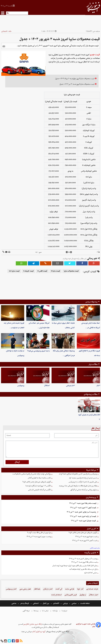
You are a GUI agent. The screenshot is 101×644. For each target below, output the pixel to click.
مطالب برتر (93, 364)
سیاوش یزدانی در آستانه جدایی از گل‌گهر (84, 490)
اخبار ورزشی (70, 386)
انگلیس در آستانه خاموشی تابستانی (40, 490)
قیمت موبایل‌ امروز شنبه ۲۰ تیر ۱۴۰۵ (83, 521)
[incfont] (71, 252)
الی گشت (59, 589)
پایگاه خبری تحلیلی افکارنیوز (32, 624)
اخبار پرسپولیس (11, 589)
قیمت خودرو (95, 55)
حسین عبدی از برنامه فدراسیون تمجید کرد (83, 478)
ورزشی (65, 603)
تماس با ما (45, 611)
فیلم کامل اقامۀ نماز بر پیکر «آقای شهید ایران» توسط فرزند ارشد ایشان (75, 566)
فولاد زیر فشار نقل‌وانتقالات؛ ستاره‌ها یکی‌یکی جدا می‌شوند (78, 486)
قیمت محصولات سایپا (71, 271)
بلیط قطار (37, 589)
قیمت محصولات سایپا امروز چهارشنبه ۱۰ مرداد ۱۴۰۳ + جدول (75, 79)
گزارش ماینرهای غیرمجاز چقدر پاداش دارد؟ (37, 482)
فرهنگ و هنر (25, 603)
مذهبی (14, 603)
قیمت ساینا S (55, 271)
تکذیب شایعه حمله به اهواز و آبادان (39, 478)
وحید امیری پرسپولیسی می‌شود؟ (38, 351)
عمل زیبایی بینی (25, 589)
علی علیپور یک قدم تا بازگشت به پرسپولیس (83, 482)
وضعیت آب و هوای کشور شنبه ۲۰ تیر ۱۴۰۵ (81, 512)
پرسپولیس (21, 386)
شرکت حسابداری (92, 589)
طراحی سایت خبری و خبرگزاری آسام (86, 625)
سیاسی (74, 603)
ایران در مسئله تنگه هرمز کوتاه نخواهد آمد (83, 569)
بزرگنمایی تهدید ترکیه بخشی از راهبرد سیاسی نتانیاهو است (32, 474)
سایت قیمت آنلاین (95, 548)
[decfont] (67, 252)
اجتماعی (36, 603)
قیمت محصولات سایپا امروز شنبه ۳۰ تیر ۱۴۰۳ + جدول (77, 84)
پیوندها (36, 611)
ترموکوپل (83, 595)
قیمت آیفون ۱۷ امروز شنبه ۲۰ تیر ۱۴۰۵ (83, 508)
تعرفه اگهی (26, 611)
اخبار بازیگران (48, 589)
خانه (10, 31)
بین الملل (46, 603)
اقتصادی (4, 31)
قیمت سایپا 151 (14, 271)
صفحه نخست (85, 603)
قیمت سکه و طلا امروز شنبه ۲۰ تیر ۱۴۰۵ (83, 503)
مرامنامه (55, 611)
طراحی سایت (70, 589)
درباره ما (64, 611)
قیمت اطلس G (42, 271)
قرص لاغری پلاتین (71, 595)
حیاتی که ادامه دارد (91, 573)
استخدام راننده (56, 595)
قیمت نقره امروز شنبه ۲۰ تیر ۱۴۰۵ (86, 537)
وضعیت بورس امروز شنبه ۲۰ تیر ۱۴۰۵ (39, 537)
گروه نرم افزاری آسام (39, 632)
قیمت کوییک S (28, 271)
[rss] (21, 641)
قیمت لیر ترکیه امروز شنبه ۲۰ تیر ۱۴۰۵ (83, 516)
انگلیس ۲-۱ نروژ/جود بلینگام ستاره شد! (38, 486)
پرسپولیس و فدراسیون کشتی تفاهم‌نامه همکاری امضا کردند (78, 474)
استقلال (47, 386)
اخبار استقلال (94, 595)
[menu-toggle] (3, 13)
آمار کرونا (80, 589)
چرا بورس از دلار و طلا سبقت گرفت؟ (39, 533)
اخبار (98, 386)
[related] (4, 46)
